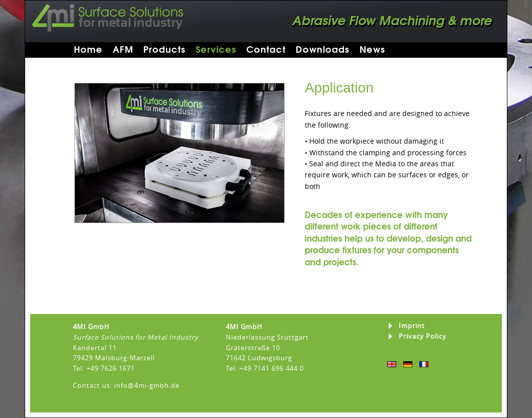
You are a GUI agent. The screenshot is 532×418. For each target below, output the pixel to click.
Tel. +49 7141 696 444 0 (265, 368)
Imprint (412, 326)
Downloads (323, 49)
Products (164, 49)
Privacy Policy (423, 336)
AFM (123, 49)
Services (216, 49)
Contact (266, 49)
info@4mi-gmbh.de (147, 385)
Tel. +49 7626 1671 (104, 368)
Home (88, 49)
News (372, 49)
